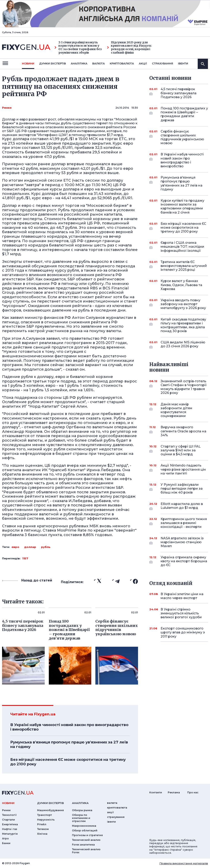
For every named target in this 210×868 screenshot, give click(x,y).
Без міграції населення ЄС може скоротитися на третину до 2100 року (68, 762)
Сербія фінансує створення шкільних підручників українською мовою (182, 137)
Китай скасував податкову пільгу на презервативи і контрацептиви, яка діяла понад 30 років (183, 325)
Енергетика (10, 824)
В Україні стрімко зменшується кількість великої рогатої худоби (181, 613)
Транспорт (45, 815)
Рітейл (42, 824)
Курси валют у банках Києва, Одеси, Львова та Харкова (181, 285)
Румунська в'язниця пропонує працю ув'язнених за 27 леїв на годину (69, 744)
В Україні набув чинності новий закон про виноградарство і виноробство (69, 727)
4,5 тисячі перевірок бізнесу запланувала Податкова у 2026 (179, 93)
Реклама (174, 792)
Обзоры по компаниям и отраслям (81, 818)
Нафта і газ (10, 829)
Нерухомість (46, 820)
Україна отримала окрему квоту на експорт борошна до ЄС (184, 561)
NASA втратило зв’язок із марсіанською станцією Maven (182, 542)
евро (15, 547)
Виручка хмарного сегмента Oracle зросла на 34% (183, 431)
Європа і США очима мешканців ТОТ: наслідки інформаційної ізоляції (182, 247)
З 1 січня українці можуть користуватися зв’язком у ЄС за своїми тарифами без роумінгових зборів (78, 48)
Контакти (156, 792)
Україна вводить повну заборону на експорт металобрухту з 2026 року (183, 304)
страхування (163, 63)
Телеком (43, 829)
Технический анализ (86, 840)
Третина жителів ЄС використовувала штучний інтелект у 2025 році (184, 266)
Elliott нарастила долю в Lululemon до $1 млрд (182, 506)
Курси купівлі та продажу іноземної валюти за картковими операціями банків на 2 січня (182, 206)
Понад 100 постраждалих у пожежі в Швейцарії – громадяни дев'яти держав (184, 114)
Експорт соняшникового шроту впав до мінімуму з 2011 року (183, 632)
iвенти (183, 63)
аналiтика (80, 803)
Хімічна (42, 834)
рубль (46, 547)
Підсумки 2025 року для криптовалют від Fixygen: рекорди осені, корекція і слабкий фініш (129, 48)
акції (143, 63)
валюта (99, 63)
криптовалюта (122, 63)
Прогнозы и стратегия (87, 835)
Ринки (7, 108)
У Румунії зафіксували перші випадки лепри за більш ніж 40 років (182, 489)
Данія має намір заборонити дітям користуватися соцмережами (179, 410)
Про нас (193, 792)
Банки (6, 843)
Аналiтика (79, 63)
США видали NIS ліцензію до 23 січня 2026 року (183, 345)
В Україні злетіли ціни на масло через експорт (182, 596)
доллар (30, 547)
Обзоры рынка (82, 810)
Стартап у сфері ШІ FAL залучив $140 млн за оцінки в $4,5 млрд (181, 450)
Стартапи (9, 820)
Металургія (10, 834)
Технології (9, 815)
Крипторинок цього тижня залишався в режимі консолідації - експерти (184, 523)
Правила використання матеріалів (184, 863)
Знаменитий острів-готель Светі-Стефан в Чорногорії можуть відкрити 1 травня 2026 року (184, 387)
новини (28, 63)
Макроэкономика (84, 826)
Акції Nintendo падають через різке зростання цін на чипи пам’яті (183, 469)
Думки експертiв (52, 63)
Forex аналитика (83, 845)
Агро (5, 838)
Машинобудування (50, 810)
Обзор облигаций (85, 830)
